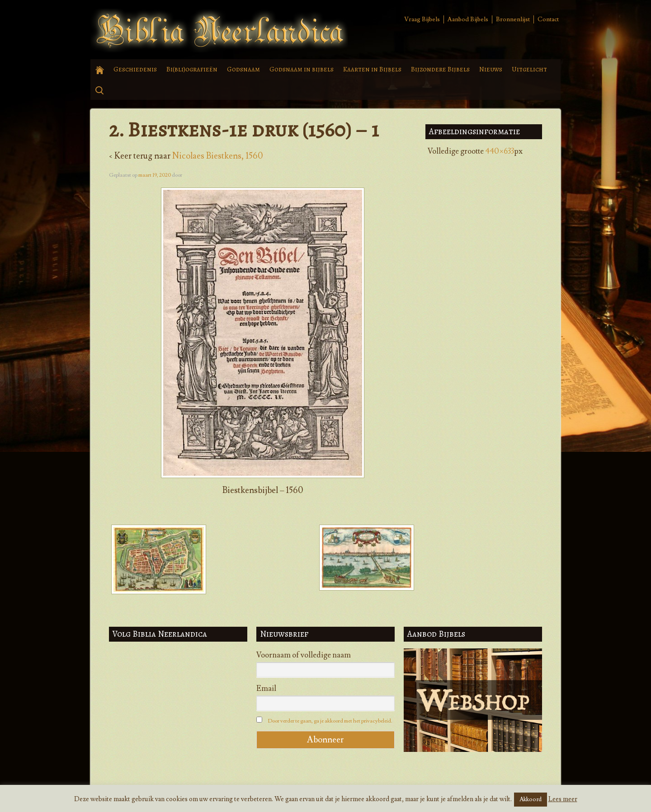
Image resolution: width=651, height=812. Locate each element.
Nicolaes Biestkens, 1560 (217, 156)
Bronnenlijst (513, 19)
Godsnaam (243, 69)
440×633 (500, 151)
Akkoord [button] (531, 799)
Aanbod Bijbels (468, 19)
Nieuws (491, 69)
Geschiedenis (135, 69)
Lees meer (563, 799)
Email (266, 689)
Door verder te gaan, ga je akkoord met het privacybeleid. (330, 721)
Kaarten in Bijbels (372, 69)
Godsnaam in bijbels (302, 69)
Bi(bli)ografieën (192, 69)
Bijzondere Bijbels (440, 69)
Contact (548, 19)
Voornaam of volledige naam (304, 655)
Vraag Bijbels (422, 19)
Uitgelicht (529, 69)
